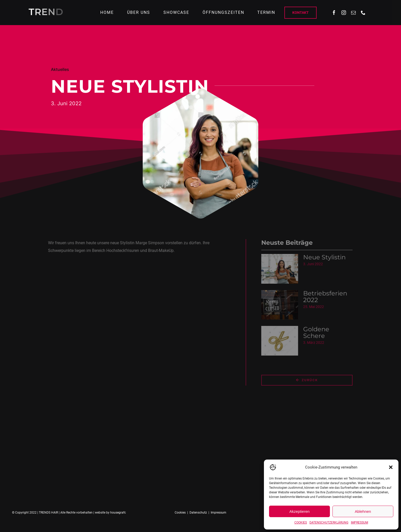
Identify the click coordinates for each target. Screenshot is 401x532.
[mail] (353, 13)
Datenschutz (198, 513)
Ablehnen (363, 511)
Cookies (180, 513)
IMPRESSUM (359, 523)
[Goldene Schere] (282, 341)
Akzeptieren (299, 511)
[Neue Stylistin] (282, 269)
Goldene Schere (318, 332)
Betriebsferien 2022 (327, 297)
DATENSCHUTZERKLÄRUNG (329, 523)
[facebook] (334, 13)
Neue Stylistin (326, 257)
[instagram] (344, 13)
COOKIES (301, 523)
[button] (391, 467)
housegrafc (118, 513)
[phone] (363, 13)
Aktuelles (60, 69)
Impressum (219, 513)
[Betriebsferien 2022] (282, 305)
